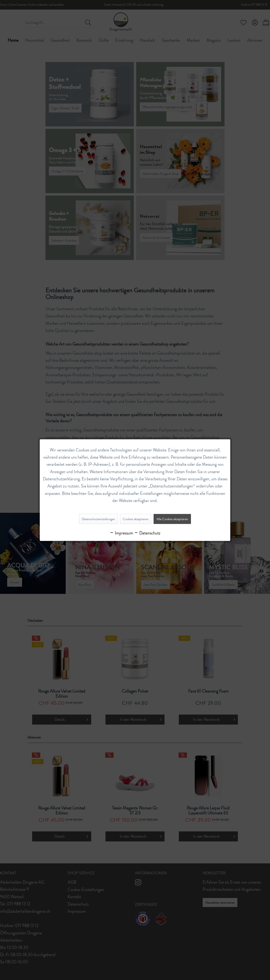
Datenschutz (147, 533)
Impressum (121, 533)
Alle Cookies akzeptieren (172, 519)
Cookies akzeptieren (136, 519)
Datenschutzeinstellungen (98, 519)
